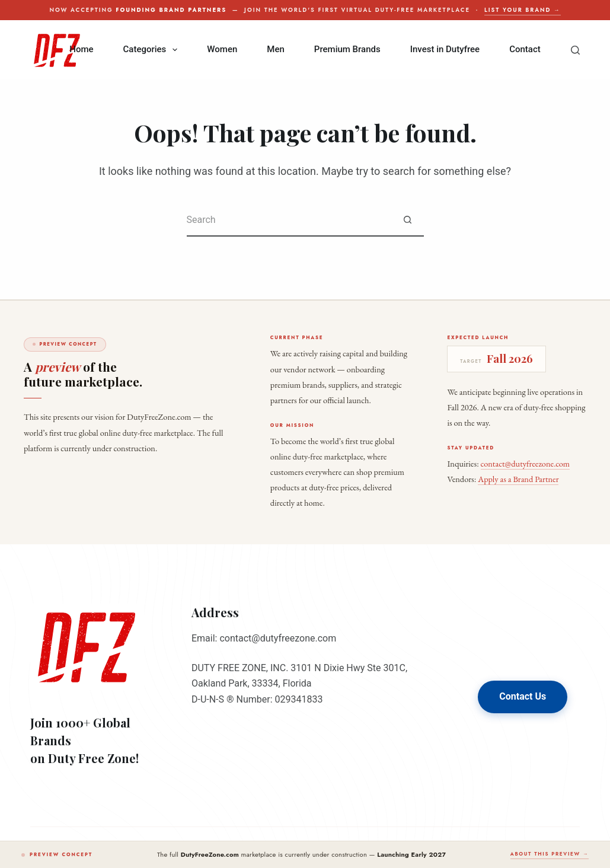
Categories (153, 50)
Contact (525, 49)
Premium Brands (347, 49)
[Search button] (408, 220)
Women (222, 49)
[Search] (575, 50)
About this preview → (550, 854)
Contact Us (523, 696)
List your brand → (522, 10)
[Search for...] (289, 220)
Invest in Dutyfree (445, 49)
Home (81, 49)
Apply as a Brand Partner (518, 479)
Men (276, 49)
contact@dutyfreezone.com (525, 463)
